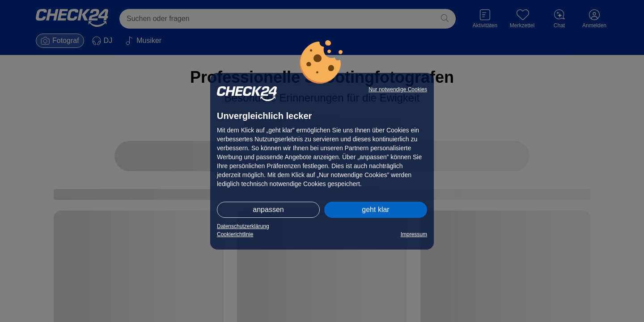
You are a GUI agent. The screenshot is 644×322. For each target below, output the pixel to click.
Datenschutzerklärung (243, 226)
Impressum (414, 234)
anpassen (268, 210)
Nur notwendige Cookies (398, 89)
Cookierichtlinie (235, 234)
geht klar (375, 210)
